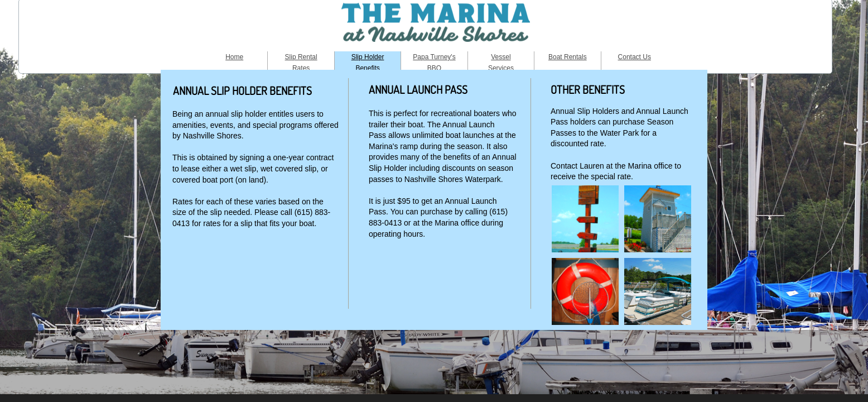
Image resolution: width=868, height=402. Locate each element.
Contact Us (635, 57)
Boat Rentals (568, 57)
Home (234, 57)
